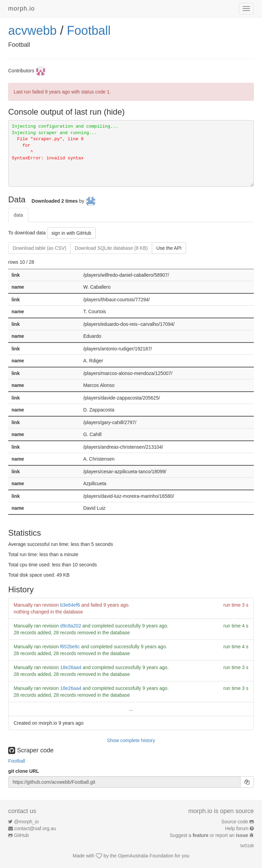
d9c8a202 (71, 626)
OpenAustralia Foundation (146, 856)
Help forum (237, 828)
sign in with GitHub (71, 233)
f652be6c (70, 647)
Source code (235, 822)
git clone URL (24, 771)
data (18, 215)
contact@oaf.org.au (35, 828)
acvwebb (32, 31)
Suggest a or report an (210, 835)
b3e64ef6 (70, 605)
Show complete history (131, 740)
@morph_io (26, 822)
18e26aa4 (71, 667)
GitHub (21, 835)
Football (89, 31)
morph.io (21, 9)
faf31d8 (247, 846)
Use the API (169, 248)
